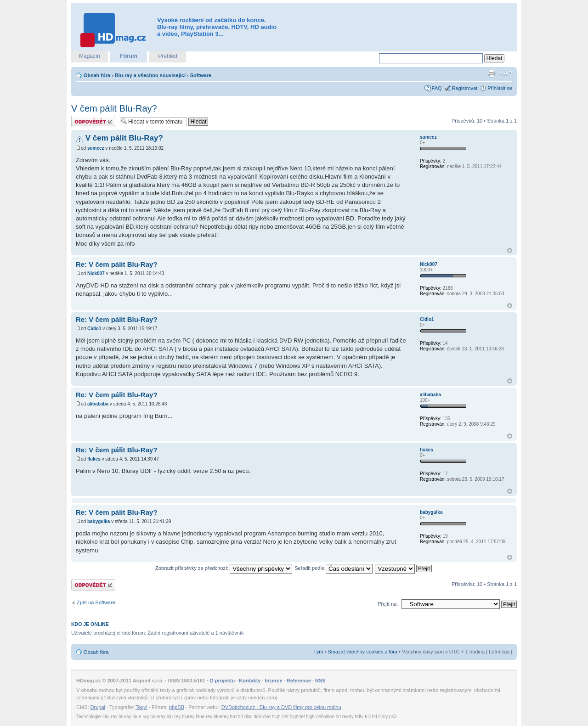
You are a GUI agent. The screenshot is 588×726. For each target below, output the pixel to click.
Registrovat (465, 88)
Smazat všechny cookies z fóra (362, 652)
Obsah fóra (97, 75)
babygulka (99, 521)
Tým (318, 652)
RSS (320, 681)
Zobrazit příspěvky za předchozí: (224, 568)
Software (201, 75)
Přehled (167, 56)
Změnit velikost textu (506, 73)
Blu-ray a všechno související (150, 75)
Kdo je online (90, 624)
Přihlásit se (500, 88)
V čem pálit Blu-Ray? (114, 108)
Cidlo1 (94, 329)
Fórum (128, 56)
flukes (94, 459)
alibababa (98, 404)
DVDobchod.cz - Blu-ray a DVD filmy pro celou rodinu (281, 707)
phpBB (177, 707)
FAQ (437, 88)
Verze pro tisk (492, 73)
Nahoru (510, 250)
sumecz (96, 148)
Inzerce (274, 681)
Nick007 (96, 273)
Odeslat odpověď (93, 121)
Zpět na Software (96, 602)
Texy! (141, 707)
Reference (299, 681)
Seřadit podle (334, 568)
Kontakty (250, 681)
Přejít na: (388, 604)
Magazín (90, 56)
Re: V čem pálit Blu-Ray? (117, 264)
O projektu (222, 681)
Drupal (98, 707)
